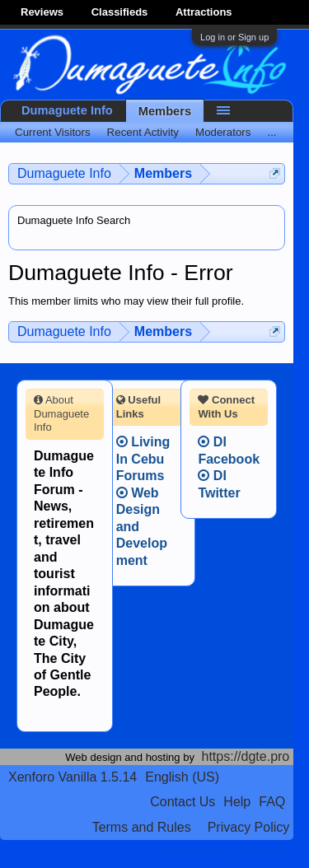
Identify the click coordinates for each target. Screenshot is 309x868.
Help (237, 802)
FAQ (272, 802)
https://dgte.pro (246, 756)
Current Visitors (53, 132)
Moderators (223, 132)
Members (165, 111)
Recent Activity (143, 132)
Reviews (42, 12)
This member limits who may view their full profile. (126, 301)
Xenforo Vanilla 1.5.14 (73, 777)
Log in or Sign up (234, 37)
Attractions (204, 12)
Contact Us (183, 802)
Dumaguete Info (67, 110)
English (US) (182, 777)
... (272, 132)
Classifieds (120, 12)
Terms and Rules (142, 827)
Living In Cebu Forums (143, 459)
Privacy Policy (249, 827)
